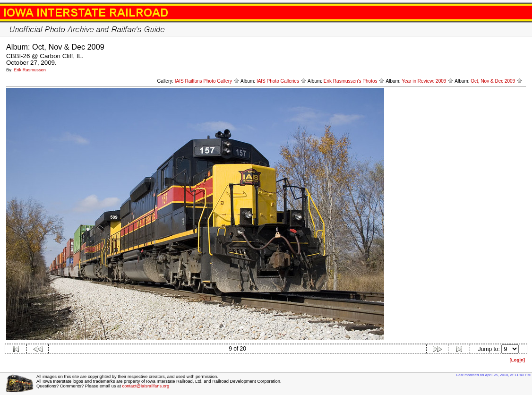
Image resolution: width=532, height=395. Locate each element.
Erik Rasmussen (30, 70)
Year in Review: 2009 (428, 81)
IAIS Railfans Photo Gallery (207, 81)
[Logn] (517, 360)
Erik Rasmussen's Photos (354, 81)
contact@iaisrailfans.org (146, 386)
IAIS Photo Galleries (282, 81)
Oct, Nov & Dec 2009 (497, 81)
